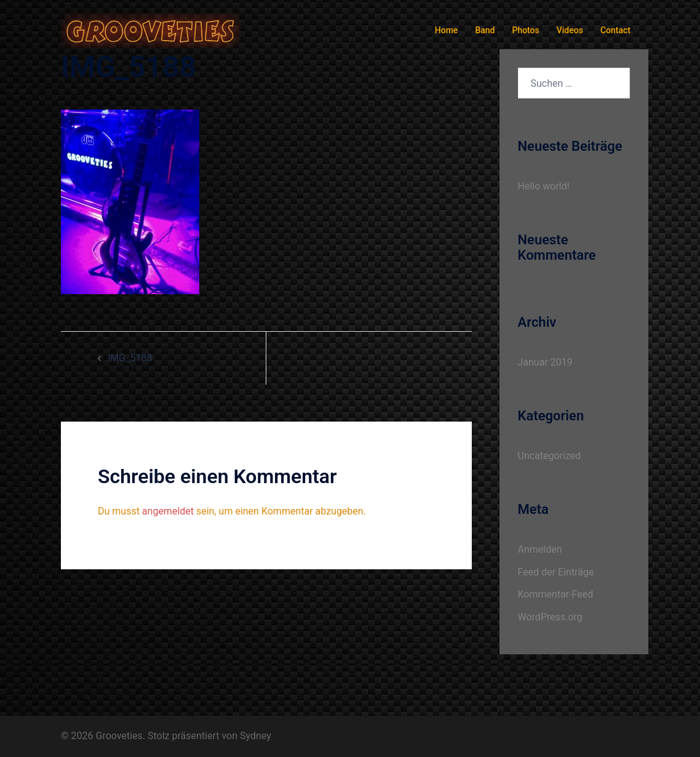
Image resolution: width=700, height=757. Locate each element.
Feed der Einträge (556, 572)
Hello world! (544, 186)
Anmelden (540, 549)
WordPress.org (550, 617)
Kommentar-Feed (556, 594)
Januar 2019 (545, 362)
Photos (525, 30)
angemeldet (168, 511)
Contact (615, 30)
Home (447, 30)
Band (485, 30)
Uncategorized (550, 456)
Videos (570, 30)
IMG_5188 (130, 358)
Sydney (256, 736)
